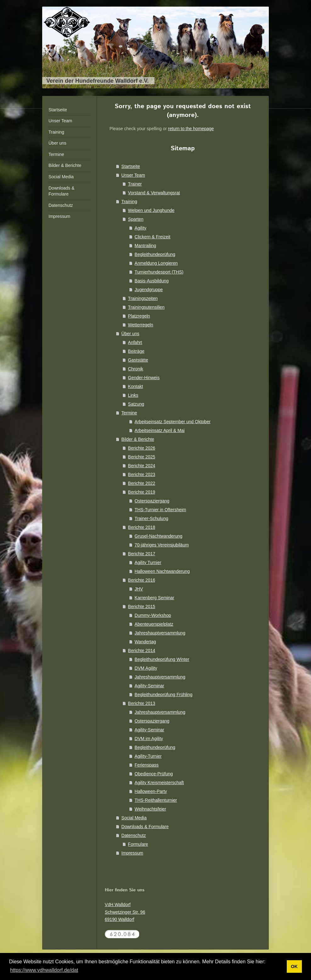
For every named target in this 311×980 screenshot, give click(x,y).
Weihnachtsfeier (150, 809)
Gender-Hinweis (144, 378)
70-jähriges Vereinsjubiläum (162, 545)
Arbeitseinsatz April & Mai (160, 430)
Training (129, 202)
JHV (139, 589)
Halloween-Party (151, 791)
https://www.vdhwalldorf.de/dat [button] (44, 970)
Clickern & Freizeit (153, 237)
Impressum (132, 853)
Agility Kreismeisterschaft (159, 783)
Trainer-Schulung (152, 518)
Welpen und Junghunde (151, 210)
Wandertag (145, 642)
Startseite (131, 166)
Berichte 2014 (142, 651)
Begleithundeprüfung (155, 254)
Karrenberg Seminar (155, 598)
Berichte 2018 (142, 527)
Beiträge (136, 351)
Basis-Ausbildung (152, 281)
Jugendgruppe (149, 290)
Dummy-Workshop (153, 615)
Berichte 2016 (142, 580)
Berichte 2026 (142, 448)
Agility (141, 228)
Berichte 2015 (142, 606)
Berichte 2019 (142, 492)
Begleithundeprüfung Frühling (164, 695)
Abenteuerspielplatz (154, 624)
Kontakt (136, 386)
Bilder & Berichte (138, 439)
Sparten (136, 219)
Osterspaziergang (152, 501)
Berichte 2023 (142, 474)
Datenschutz (134, 835)
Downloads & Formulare (145, 827)
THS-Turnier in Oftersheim (161, 510)
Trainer (135, 184)
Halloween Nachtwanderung (162, 571)
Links (133, 395)
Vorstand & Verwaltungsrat (154, 193)
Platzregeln (139, 316)
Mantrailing (145, 246)
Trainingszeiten (143, 298)
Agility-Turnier (148, 756)
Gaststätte (138, 360)
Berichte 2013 (142, 703)
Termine (129, 413)
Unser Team (133, 175)
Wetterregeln (141, 325)
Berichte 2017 (142, 554)
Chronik (136, 369)
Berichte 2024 (142, 466)
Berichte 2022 (142, 483)
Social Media (134, 818)
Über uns (130, 334)
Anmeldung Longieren (156, 263)
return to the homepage (191, 129)
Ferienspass (147, 765)
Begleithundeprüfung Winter (162, 659)
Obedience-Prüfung (154, 774)
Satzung (136, 404)
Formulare (138, 844)
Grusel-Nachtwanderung (159, 536)
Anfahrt (135, 342)
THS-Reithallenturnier (156, 800)
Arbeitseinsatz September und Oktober (173, 422)
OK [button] (294, 966)
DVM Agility (146, 668)
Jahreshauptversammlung (160, 633)
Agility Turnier (148, 562)
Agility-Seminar (150, 686)
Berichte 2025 (142, 457)
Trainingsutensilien (146, 307)
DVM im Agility (149, 739)
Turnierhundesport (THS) (159, 272)
